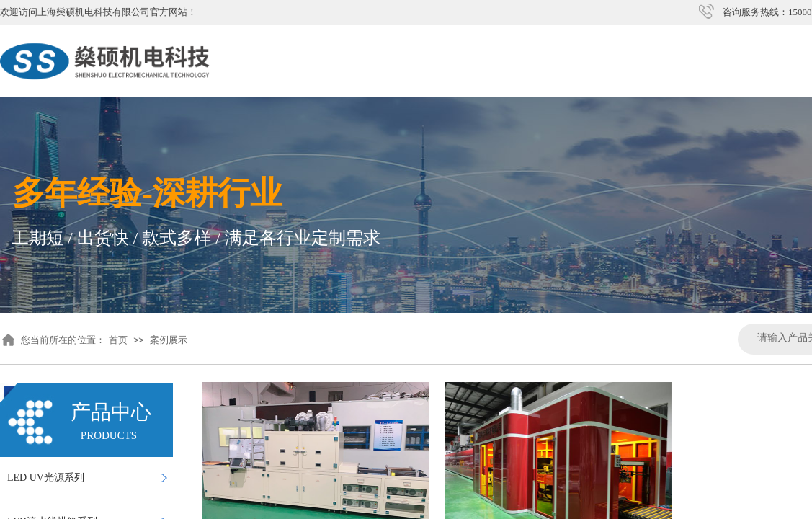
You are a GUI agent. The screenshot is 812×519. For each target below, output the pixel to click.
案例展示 (169, 340)
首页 (118, 340)
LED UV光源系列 (46, 478)
